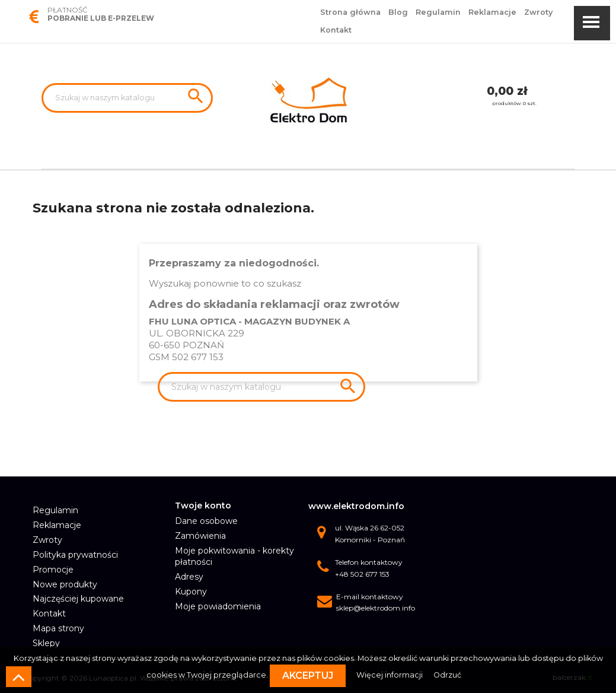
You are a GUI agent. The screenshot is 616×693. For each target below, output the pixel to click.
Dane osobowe (206, 521)
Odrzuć (447, 675)
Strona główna (350, 12)
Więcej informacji (390, 675)
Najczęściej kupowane (78, 599)
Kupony (191, 592)
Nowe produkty (65, 584)
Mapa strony (58, 628)
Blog (398, 12)
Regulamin (438, 12)
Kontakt (336, 30)
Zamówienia (200, 536)
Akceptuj (308, 675)
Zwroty (538, 12)
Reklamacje (492, 12)
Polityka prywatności (75, 555)
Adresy (189, 577)
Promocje (53, 570)
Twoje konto (203, 506)
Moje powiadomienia (218, 606)
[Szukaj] (127, 98)
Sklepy (46, 643)
